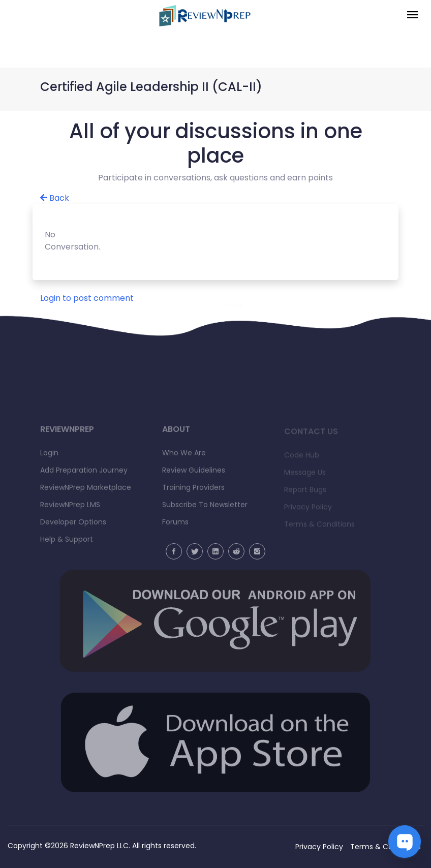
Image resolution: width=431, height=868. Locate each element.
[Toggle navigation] (412, 15)
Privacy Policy (319, 847)
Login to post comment (87, 298)
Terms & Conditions (386, 847)
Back (55, 198)
